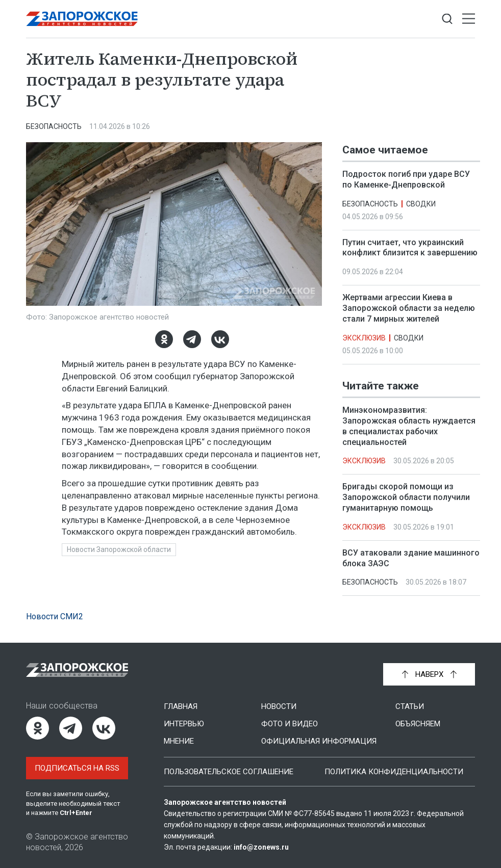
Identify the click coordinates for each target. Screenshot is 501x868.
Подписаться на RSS (77, 768)
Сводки (421, 204)
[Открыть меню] (469, 19)
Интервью (184, 724)
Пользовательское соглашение (229, 772)
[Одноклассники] (164, 339)
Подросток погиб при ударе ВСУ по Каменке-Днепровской (406, 179)
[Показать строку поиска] (447, 19)
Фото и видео (290, 724)
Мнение (179, 741)
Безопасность (54, 126)
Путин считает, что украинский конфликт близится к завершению (410, 248)
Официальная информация (319, 741)
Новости (279, 706)
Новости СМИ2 (55, 616)
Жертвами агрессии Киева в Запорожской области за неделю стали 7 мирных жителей (409, 308)
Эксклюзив (364, 338)
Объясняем (418, 724)
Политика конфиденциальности (394, 772)
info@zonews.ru (261, 847)
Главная (181, 706)
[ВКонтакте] (220, 339)
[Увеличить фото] (174, 223)
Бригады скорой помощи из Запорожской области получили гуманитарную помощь (406, 497)
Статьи (410, 706)
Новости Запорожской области (119, 549)
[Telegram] (192, 339)
